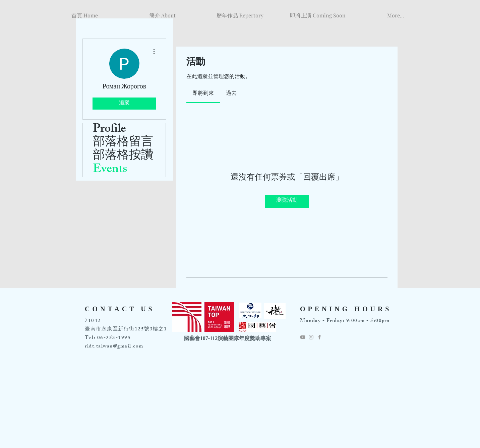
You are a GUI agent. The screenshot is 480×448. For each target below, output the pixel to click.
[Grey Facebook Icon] (319, 337)
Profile (109, 130)
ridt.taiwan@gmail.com (114, 347)
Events (110, 170)
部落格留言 (123, 143)
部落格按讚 (123, 157)
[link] (203, 94)
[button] (162, 12)
